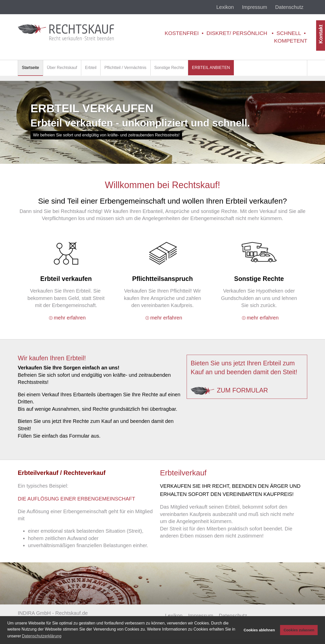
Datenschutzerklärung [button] (42, 636)
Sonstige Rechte (169, 68)
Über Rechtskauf (62, 68)
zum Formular (242, 390)
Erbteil (91, 68)
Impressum (255, 7)
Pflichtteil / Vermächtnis (125, 68)
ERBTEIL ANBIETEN (211, 68)
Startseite (30, 68)
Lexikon (225, 7)
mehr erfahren (70, 318)
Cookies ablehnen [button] (259, 630)
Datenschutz (289, 7)
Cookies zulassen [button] (299, 630)
